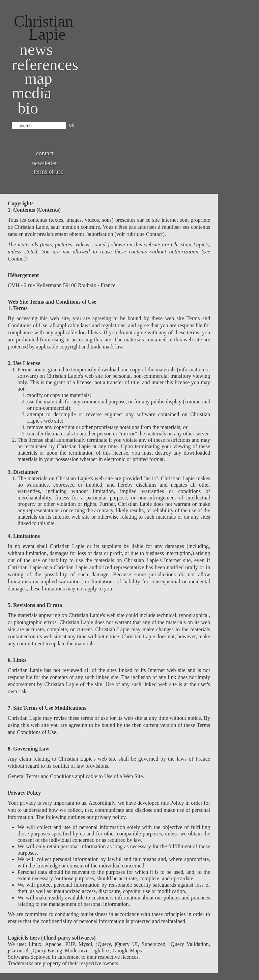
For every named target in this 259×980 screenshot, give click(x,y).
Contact (45, 153)
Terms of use (49, 172)
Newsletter (45, 163)
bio (28, 108)
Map (38, 78)
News (36, 49)
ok (72, 125)
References (45, 65)
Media (32, 93)
